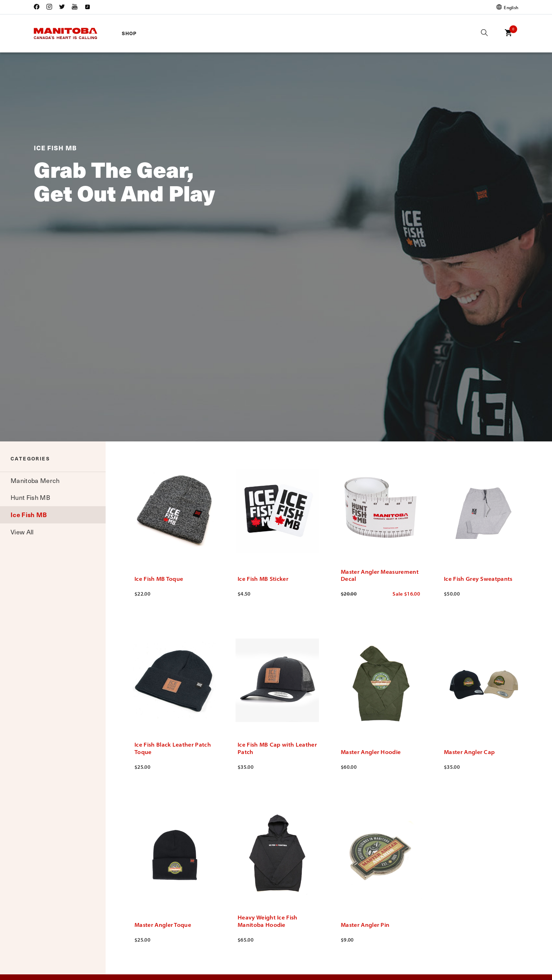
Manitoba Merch (35, 480)
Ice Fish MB (29, 514)
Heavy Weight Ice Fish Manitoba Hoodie (268, 921)
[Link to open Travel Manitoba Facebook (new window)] (38, 7)
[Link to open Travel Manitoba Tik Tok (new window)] (87, 7)
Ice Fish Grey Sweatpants (478, 579)
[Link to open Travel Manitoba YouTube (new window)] (75, 7)
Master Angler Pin (365, 925)
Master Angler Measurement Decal (380, 575)
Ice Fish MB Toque (159, 579)
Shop (129, 33)
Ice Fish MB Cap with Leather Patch (277, 748)
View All (22, 532)
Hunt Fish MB (30, 497)
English (507, 7)
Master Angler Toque (163, 925)
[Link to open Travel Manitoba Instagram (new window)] (49, 7)
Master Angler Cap (469, 752)
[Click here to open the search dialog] (484, 33)
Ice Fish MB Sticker (263, 579)
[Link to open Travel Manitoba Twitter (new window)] (62, 7)
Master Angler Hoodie (371, 752)
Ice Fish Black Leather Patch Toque (173, 748)
